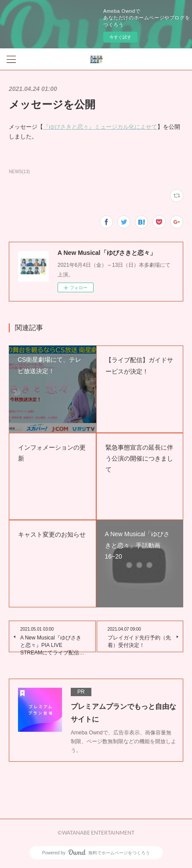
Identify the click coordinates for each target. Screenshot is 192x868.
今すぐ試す (120, 37)
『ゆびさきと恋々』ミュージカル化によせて (100, 127)
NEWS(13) (19, 172)
